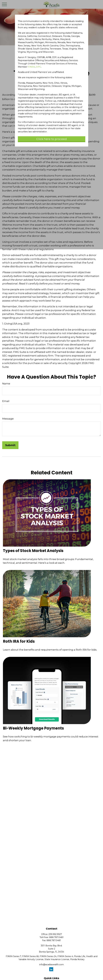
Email (6, 401)
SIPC (38, 67)
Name (6, 384)
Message (8, 419)
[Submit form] (10, 445)
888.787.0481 (56, 937)
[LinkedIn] (51, 969)
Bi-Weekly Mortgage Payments (33, 728)
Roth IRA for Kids (19, 641)
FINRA (31, 67)
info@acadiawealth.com (51, 965)
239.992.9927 (55, 934)
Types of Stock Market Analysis (33, 551)
